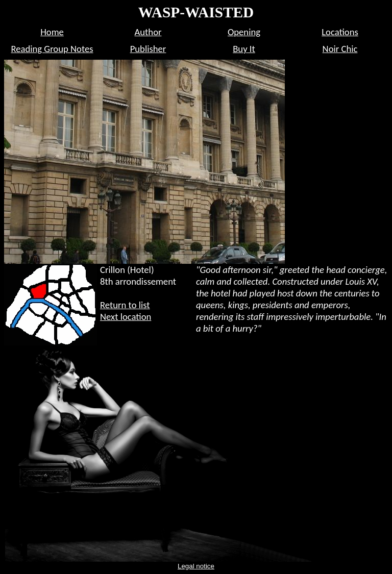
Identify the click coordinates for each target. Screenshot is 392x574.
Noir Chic (340, 49)
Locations (340, 32)
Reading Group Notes (52, 49)
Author (148, 32)
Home (52, 32)
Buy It (244, 49)
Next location (126, 317)
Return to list (125, 305)
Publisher (148, 49)
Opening (244, 32)
